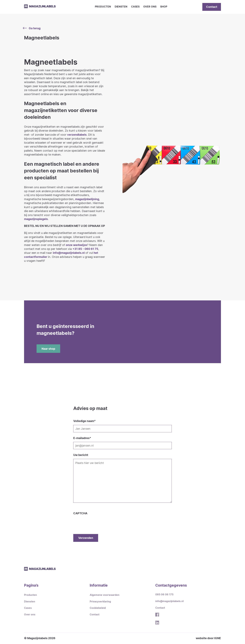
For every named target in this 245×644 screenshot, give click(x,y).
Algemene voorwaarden (105, 595)
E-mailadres (82, 438)
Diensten (121, 7)
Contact (212, 7)
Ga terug (32, 28)
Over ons (150, 7)
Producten (103, 7)
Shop (164, 7)
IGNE (218, 638)
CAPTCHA (80, 513)
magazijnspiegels (36, 219)
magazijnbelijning (87, 199)
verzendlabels (77, 135)
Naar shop (48, 349)
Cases (135, 7)
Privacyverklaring (100, 602)
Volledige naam (84, 421)
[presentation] (97, 521)
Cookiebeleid (98, 608)
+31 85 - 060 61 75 (85, 249)
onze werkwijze (76, 245)
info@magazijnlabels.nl (69, 253)
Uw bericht (81, 455)
